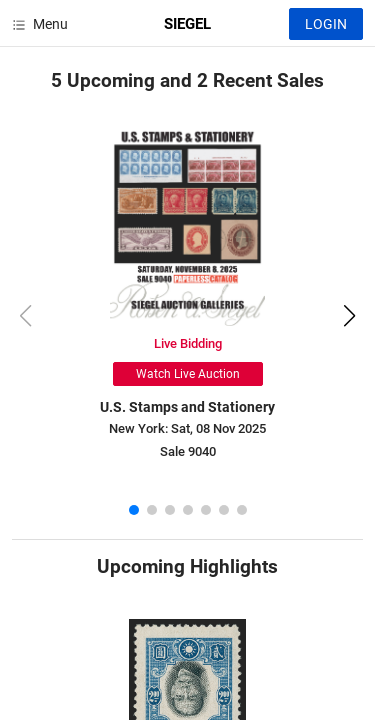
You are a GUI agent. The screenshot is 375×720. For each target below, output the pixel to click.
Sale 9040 (188, 451)
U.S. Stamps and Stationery (187, 407)
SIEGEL (187, 24)
